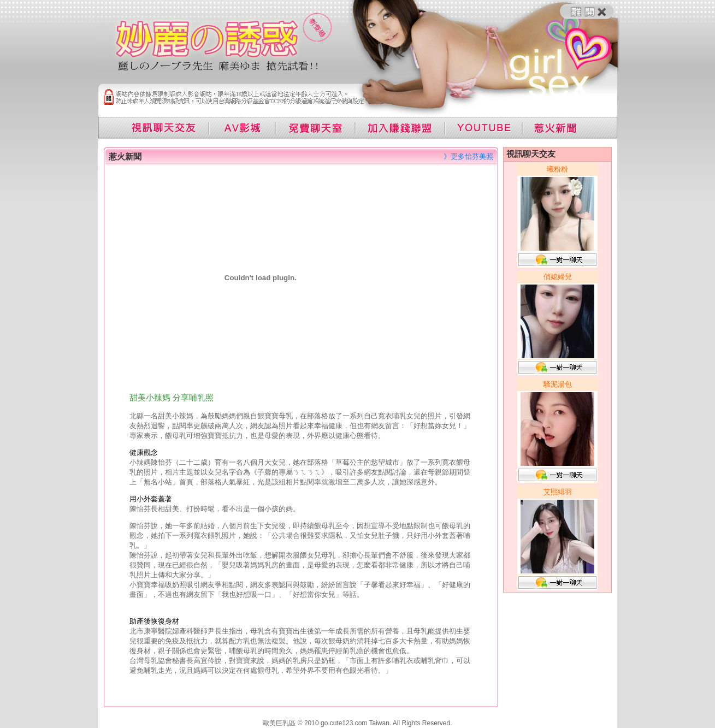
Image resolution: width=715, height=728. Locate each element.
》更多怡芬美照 (468, 156)
